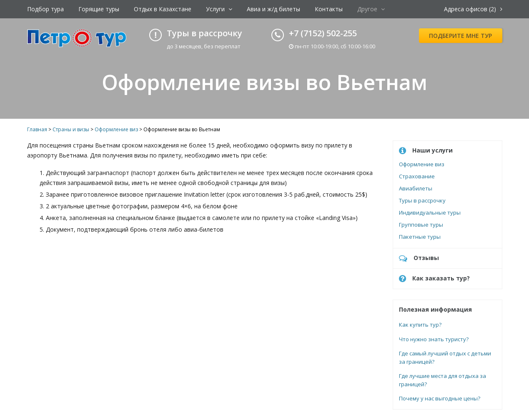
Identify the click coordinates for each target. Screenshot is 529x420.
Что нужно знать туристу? (434, 339)
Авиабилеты (416, 188)
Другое (371, 9)
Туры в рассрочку (422, 200)
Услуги (219, 9)
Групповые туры (421, 225)
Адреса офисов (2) (473, 9)
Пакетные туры (420, 237)
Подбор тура (45, 9)
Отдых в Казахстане (163, 9)
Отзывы (419, 258)
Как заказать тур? (434, 279)
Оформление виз (422, 164)
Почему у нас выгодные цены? (440, 398)
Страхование (417, 176)
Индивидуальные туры (430, 212)
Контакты (329, 9)
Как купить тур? (420, 325)
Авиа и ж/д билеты (273, 9)
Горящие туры (99, 9)
